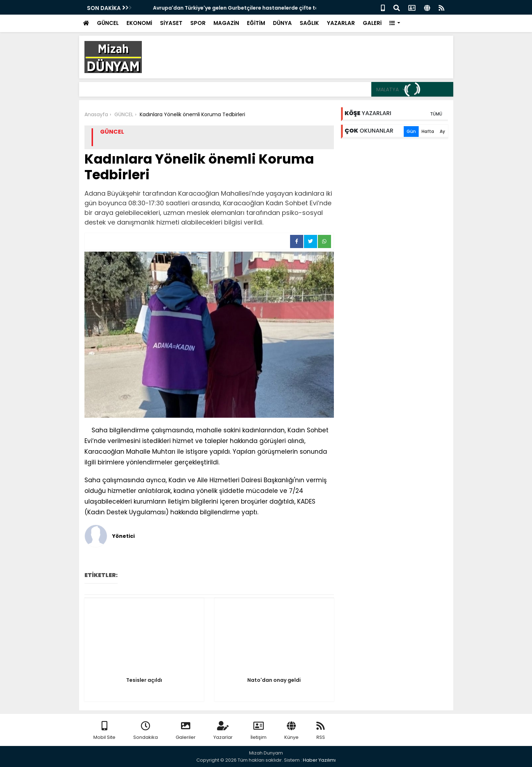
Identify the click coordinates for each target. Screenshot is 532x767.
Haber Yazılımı (319, 760)
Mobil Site (104, 731)
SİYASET (171, 23)
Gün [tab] (411, 131)
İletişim (259, 731)
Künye (291, 731)
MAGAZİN (226, 23)
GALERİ (372, 23)
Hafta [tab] (428, 131)
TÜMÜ (436, 114)
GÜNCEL (108, 23)
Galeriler (186, 731)
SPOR (198, 23)
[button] (395, 23)
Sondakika (146, 731)
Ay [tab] (442, 131)
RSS (321, 731)
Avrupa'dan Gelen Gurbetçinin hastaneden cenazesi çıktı (215, 8)
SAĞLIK (309, 23)
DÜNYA (282, 23)
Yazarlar (223, 731)
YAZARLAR (341, 23)
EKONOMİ (139, 23)
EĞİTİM (256, 23)
